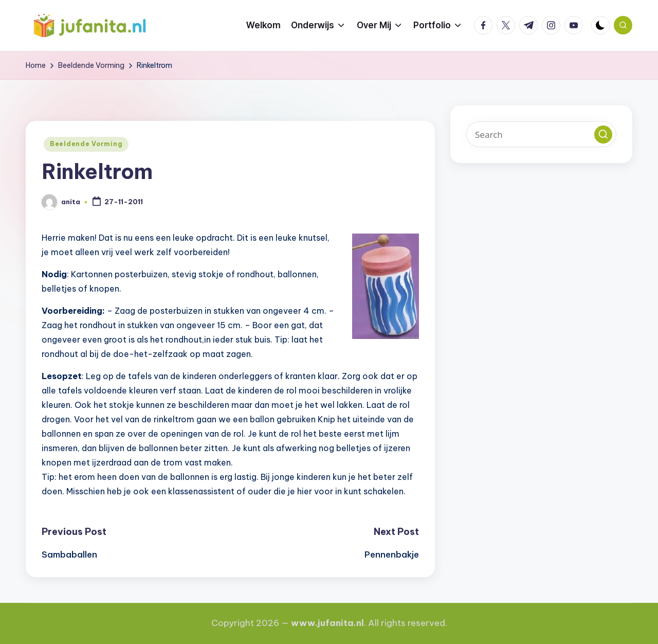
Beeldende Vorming (86, 144)
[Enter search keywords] (541, 134)
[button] (603, 135)
